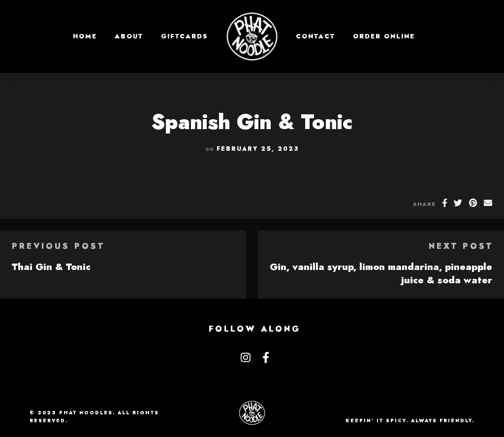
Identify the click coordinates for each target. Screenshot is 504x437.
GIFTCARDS (185, 36)
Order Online (384, 36)
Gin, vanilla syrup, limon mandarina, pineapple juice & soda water (381, 273)
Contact (315, 36)
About (129, 36)
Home (85, 36)
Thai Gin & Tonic (51, 267)
